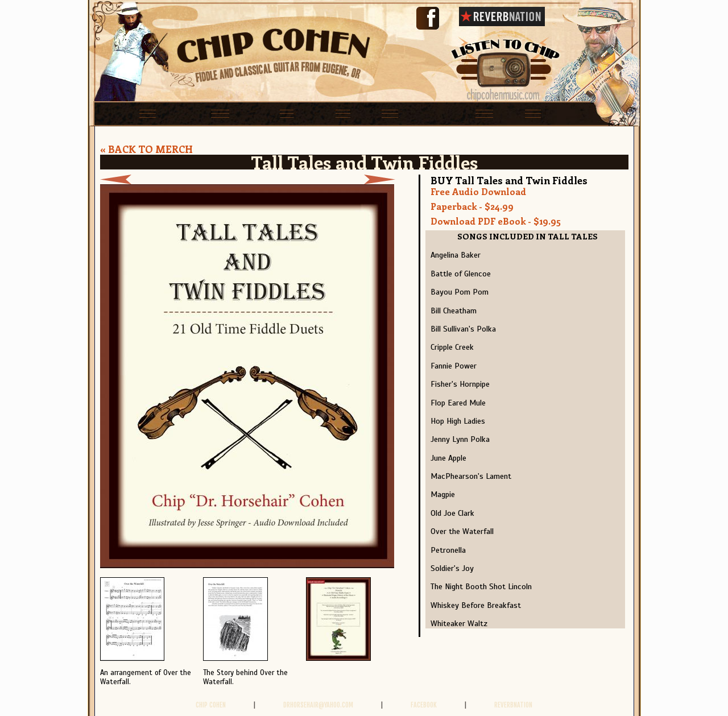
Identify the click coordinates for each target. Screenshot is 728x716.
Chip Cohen (211, 705)
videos (521, 113)
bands (314, 113)
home (116, 113)
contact (584, 113)
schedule (182, 113)
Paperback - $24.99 (472, 206)
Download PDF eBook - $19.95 (496, 221)
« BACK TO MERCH (146, 149)
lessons (255, 113)
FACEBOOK (424, 705)
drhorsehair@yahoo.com (318, 705)
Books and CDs (441, 113)
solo (365, 113)
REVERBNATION (513, 705)
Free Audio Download (478, 191)
